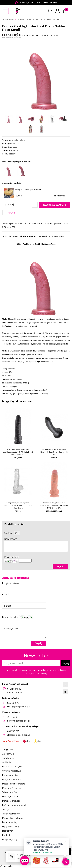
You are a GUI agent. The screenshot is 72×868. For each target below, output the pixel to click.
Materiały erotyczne (12, 801)
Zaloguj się (7, 750)
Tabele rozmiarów (11, 814)
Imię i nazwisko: (11, 583)
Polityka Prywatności (12, 779)
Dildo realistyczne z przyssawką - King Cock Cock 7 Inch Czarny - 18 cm (54, 452)
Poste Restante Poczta (14, 784)
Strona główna (8, 19)
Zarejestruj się (9, 754)
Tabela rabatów (9, 792)
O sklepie (7, 762)
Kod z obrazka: (18, 617)
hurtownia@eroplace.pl (18, 721)
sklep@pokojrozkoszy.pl (19, 707)
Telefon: (7, 606)
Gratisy (5, 809)
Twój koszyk (8, 758)
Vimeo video (7, 866)
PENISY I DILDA (39, 19)
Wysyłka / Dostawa (12, 771)
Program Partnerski (12, 788)
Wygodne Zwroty (11, 827)
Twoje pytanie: (10, 629)
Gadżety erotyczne (24, 19)
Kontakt (6, 835)
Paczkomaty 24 (10, 775)
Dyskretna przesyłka (12, 767)
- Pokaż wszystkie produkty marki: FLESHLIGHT (32, 35)
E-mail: (6, 595)
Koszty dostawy (9, 154)
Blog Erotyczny (10, 839)
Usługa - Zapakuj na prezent (28, 190)
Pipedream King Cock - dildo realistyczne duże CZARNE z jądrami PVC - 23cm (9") (18, 452)
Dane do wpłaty (10, 822)
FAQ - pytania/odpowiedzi (15, 805)
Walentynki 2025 (10, 797)
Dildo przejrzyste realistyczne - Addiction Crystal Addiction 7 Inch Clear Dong (18, 505)
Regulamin (8, 831)
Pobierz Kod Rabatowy (13, 818)
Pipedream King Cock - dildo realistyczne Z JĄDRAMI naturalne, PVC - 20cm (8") (54, 505)
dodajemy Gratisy (29, 236)
